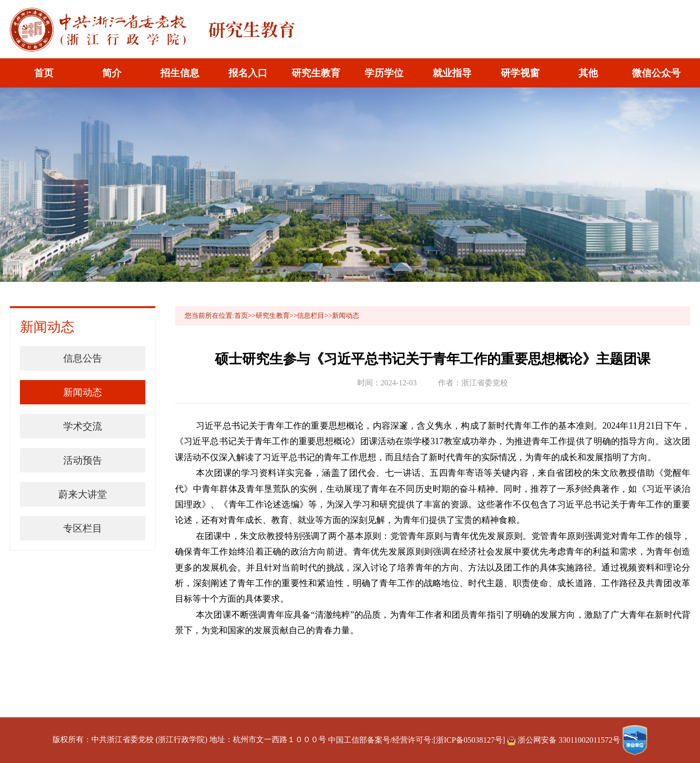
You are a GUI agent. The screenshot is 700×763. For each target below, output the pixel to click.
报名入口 (248, 73)
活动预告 (83, 460)
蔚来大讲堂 (83, 494)
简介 (112, 73)
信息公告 (83, 358)
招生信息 (180, 73)
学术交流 (83, 426)
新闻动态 (83, 392)
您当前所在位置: (210, 316)
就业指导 (452, 73)
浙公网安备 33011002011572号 (565, 740)
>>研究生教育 (269, 316)
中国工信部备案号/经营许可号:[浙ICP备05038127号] (417, 740)
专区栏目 (83, 528)
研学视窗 (520, 73)
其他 (588, 73)
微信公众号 (656, 73)
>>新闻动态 (342, 316)
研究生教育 (316, 73)
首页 (44, 73)
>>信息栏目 (307, 316)
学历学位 (384, 73)
